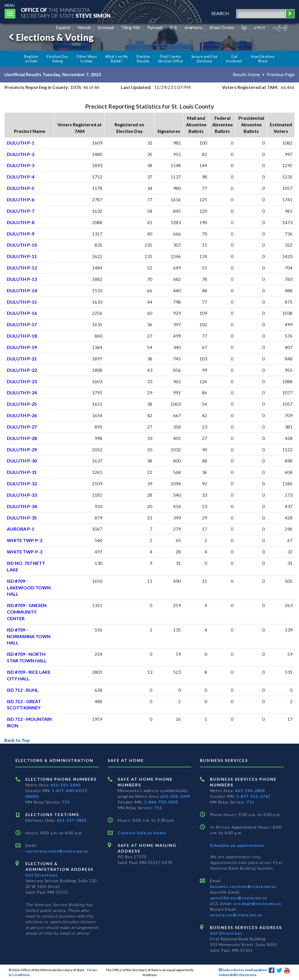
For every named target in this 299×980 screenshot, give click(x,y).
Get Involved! (234, 59)
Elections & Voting (50, 37)
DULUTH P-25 (22, 404)
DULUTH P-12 (22, 268)
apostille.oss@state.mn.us (239, 898)
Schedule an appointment (237, 845)
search (220, 13)
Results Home (246, 74)
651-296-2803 (250, 791)
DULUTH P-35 (22, 518)
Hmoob (84, 28)
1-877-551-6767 (253, 796)
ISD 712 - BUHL (23, 690)
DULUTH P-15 (22, 302)
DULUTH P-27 (22, 427)
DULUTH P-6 (21, 199)
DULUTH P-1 (21, 143)
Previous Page (281, 74)
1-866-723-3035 (161, 802)
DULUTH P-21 (22, 359)
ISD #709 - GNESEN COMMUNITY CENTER (27, 612)
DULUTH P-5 (21, 188)
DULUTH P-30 (22, 461)
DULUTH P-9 (21, 234)
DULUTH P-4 (21, 177)
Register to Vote (31, 59)
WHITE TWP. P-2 (25, 540)
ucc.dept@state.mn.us (257, 903)
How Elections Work (263, 59)
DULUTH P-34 (22, 506)
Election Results (143, 59)
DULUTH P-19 (22, 347)
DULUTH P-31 (22, 472)
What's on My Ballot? (117, 59)
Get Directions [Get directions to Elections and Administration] (42, 875)
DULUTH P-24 (22, 392)
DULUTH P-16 (22, 313)
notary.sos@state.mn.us (236, 915)
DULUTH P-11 (22, 256)
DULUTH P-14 (22, 290)
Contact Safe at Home (142, 833)
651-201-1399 (175, 796)
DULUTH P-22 (22, 370)
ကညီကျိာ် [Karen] (280, 28)
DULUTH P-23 (22, 381)
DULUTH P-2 (21, 154)
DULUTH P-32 (22, 483)
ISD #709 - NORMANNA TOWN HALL (29, 636)
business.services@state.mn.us (243, 886)
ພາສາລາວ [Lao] (194, 28)
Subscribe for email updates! (243, 970)
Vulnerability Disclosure (238, 975)
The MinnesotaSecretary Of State (66, 13)
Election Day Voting (57, 59)
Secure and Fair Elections (205, 59)
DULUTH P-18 (22, 336)
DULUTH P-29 (22, 450)
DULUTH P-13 (22, 279)
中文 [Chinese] (174, 28)
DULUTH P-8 (21, 222)
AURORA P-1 (21, 529)
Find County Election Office (171, 59)
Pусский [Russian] (155, 28)
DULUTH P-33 (22, 495)
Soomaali (106, 28)
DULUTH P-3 (21, 165)
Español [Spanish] (63, 28)
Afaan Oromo (222, 28)
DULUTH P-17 (22, 324)
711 (66, 802)
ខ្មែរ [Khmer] (244, 28)
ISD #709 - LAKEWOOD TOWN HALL (29, 588)
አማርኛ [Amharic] (260, 28)
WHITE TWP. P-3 (25, 552)
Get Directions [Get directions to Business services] (226, 933)
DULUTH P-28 (22, 438)
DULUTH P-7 (21, 211)
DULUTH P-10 (22, 245)
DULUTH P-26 (22, 415)
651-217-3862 (72, 820)
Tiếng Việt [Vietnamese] (131, 28)
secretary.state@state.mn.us (57, 851)
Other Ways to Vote (87, 59)
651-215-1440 (65, 785)
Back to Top (17, 740)
